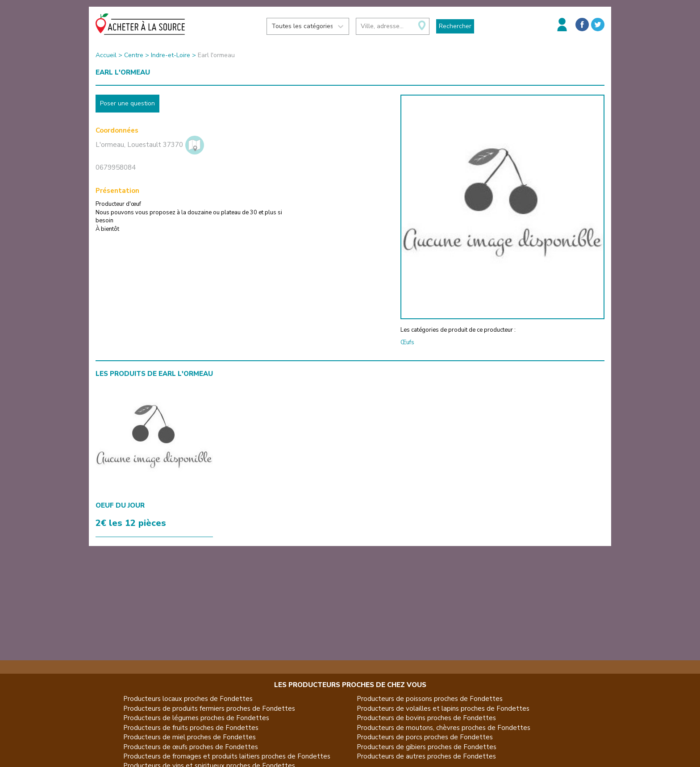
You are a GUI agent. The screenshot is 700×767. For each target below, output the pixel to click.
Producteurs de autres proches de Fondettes (426, 756)
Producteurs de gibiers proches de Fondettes (427, 747)
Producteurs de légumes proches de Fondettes (196, 718)
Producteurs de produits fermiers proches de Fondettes (209, 709)
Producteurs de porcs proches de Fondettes (425, 737)
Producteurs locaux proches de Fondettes (188, 699)
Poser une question (127, 103)
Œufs (407, 342)
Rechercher (455, 26)
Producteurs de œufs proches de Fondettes (191, 747)
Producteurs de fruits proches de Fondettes (191, 728)
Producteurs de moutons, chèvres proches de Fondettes (444, 728)
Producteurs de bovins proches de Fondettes (426, 718)
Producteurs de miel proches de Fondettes (190, 737)
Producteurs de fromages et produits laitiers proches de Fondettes (227, 756)
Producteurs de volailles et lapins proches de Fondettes (443, 709)
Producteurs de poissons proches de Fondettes (430, 699)
